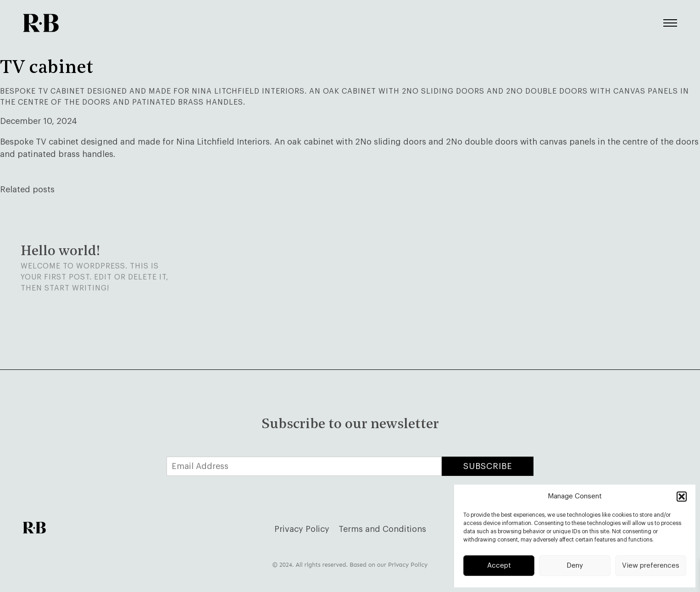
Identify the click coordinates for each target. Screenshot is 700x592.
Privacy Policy (302, 529)
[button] (682, 497)
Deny (575, 566)
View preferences (651, 566)
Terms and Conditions (382, 529)
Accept (499, 566)
